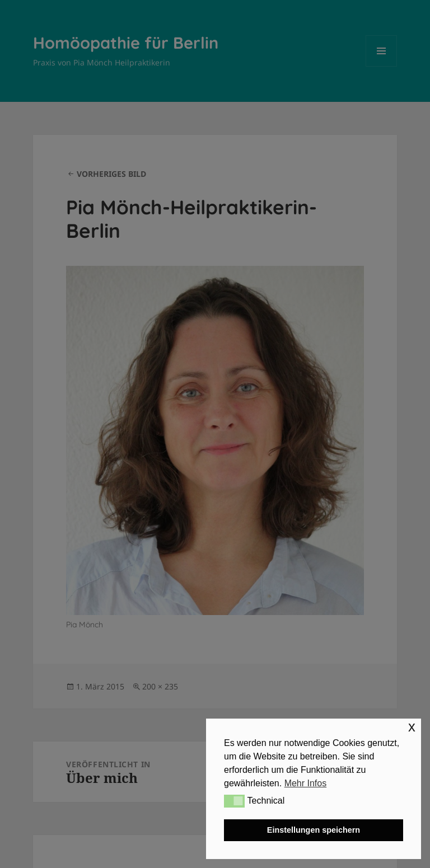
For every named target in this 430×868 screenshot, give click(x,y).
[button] (234, 801)
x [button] (412, 727)
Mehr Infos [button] (306, 783)
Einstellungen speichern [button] (314, 830)
